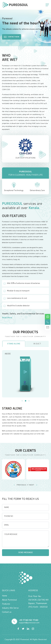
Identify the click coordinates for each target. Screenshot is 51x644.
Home (5, 596)
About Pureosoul (9, 600)
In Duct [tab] (37, 344)
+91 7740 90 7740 (29, 620)
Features (6, 604)
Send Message (26, 553)
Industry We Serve (10, 608)
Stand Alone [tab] (14, 344)
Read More (7, 318)
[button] (22, 401)
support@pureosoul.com (29, 623)
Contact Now (12, 37)
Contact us (7, 612)
